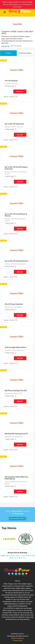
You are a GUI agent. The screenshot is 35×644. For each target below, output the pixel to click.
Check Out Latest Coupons (17, 519)
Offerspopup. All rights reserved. (18, 636)
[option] (16, 540)
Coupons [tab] (8, 53)
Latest (3, 556)
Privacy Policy (18, 641)
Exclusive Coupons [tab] (25, 53)
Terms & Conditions (17, 638)
